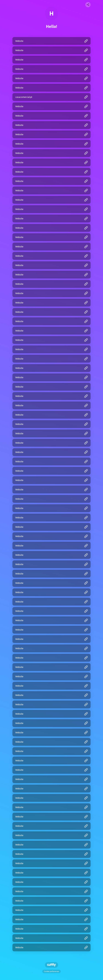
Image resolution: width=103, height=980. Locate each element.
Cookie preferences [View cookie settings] (51, 971)
